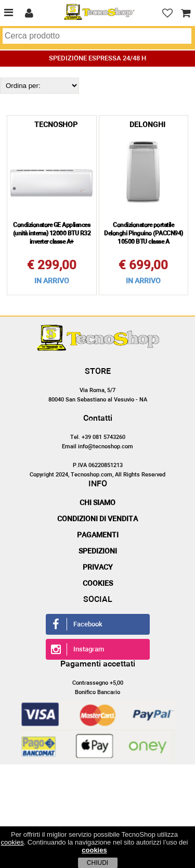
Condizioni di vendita (97, 519)
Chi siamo (97, 503)
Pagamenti (98, 535)
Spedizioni (98, 551)
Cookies (98, 584)
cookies (12, 842)
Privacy (98, 568)
